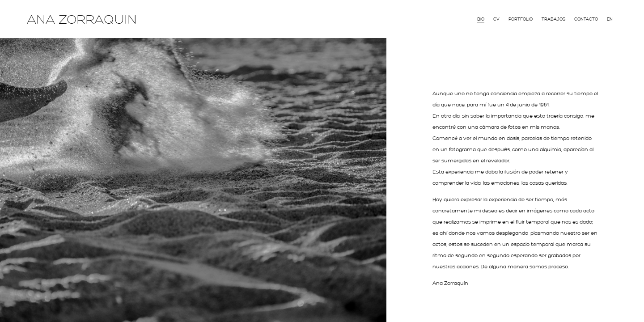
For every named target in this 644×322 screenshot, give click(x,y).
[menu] (545, 18)
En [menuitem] (610, 19)
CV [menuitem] (496, 19)
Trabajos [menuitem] (553, 19)
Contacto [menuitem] (586, 19)
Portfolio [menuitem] (521, 19)
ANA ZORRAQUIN (82, 20)
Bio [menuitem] (481, 19)
